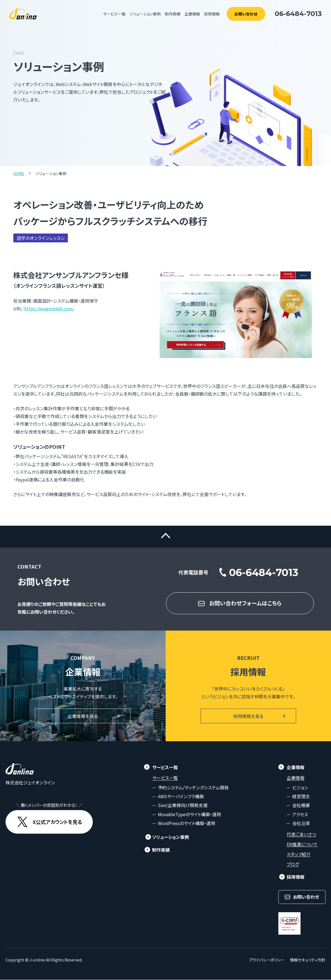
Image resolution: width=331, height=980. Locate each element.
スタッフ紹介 (299, 854)
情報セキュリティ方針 (308, 960)
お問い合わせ (246, 14)
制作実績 (173, 14)
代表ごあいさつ (301, 834)
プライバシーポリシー (267, 960)
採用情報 (212, 14)
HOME (19, 173)
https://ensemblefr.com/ (49, 308)
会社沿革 (301, 824)
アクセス (300, 815)
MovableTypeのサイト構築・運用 (189, 815)
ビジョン (300, 788)
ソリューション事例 (145, 14)
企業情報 (296, 778)
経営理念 (301, 797)
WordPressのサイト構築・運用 (187, 824)
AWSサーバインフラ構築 (181, 797)
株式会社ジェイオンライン (30, 783)
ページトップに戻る (165, 537)
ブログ (293, 864)
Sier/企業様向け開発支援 (183, 806)
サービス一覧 (165, 778)
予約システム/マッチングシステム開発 (193, 788)
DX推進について (302, 844)
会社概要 (301, 806)
